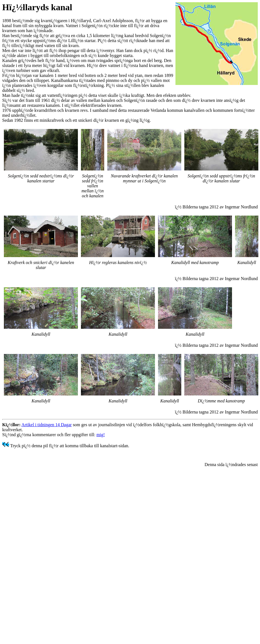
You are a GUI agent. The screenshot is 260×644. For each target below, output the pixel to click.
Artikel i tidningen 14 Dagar (46, 425)
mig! (101, 435)
